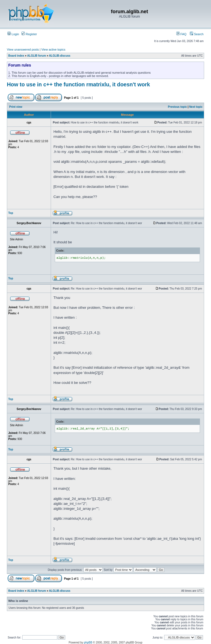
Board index (16, 56)
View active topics (53, 49)
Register (29, 34)
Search (197, 34)
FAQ (181, 34)
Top (11, 213)
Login (13, 34)
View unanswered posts (23, 49)
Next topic (196, 107)
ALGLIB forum (37, 56)
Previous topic (178, 107)
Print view (16, 107)
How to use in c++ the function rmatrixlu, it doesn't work (78, 84)
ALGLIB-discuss (60, 56)
